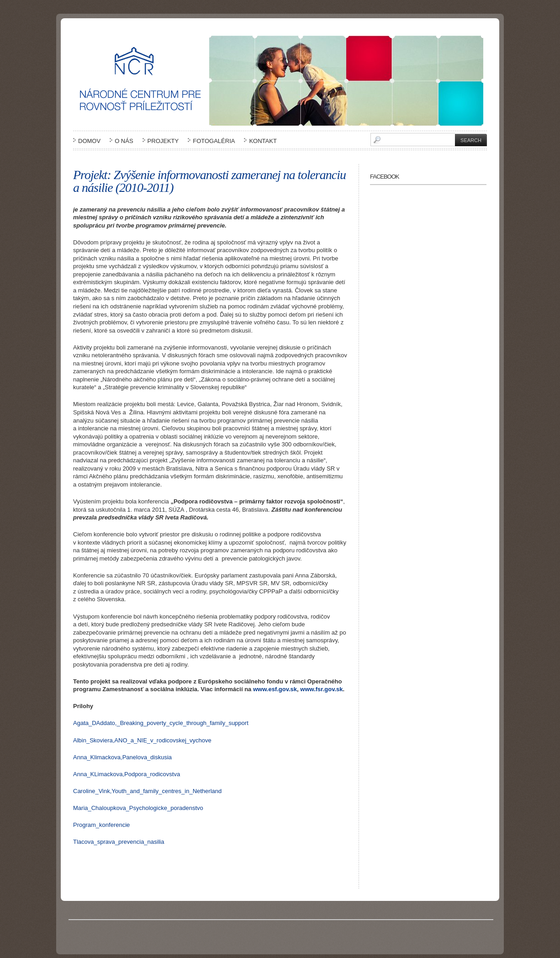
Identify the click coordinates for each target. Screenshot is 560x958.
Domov (89, 141)
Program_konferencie (101, 825)
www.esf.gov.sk (275, 689)
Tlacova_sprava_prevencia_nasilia (119, 842)
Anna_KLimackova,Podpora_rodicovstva (127, 774)
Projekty (163, 141)
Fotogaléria (214, 141)
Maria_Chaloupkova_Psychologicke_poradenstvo (138, 808)
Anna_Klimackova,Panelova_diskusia (122, 757)
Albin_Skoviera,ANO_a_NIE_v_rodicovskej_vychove (142, 740)
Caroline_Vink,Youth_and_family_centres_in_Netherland (147, 791)
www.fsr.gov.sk (321, 689)
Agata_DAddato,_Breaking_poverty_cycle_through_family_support (161, 723)
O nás (124, 141)
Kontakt (263, 141)
